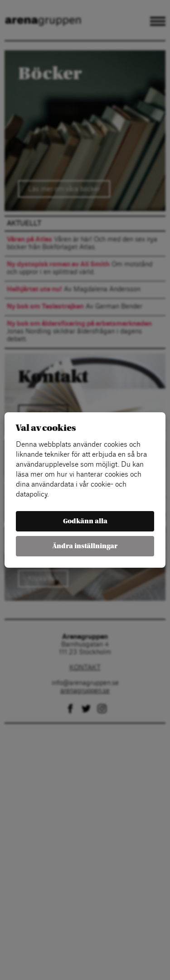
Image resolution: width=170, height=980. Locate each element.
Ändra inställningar (85, 546)
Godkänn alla (85, 521)
